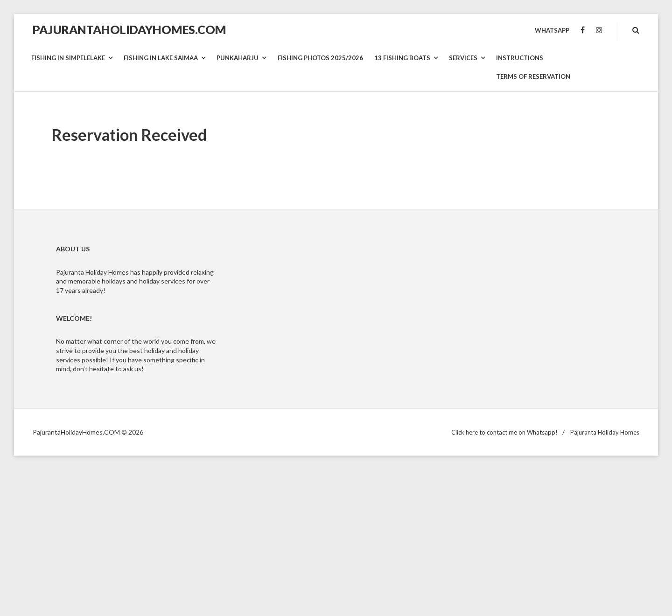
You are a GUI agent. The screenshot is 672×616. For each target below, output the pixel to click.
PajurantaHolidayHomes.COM (129, 29)
